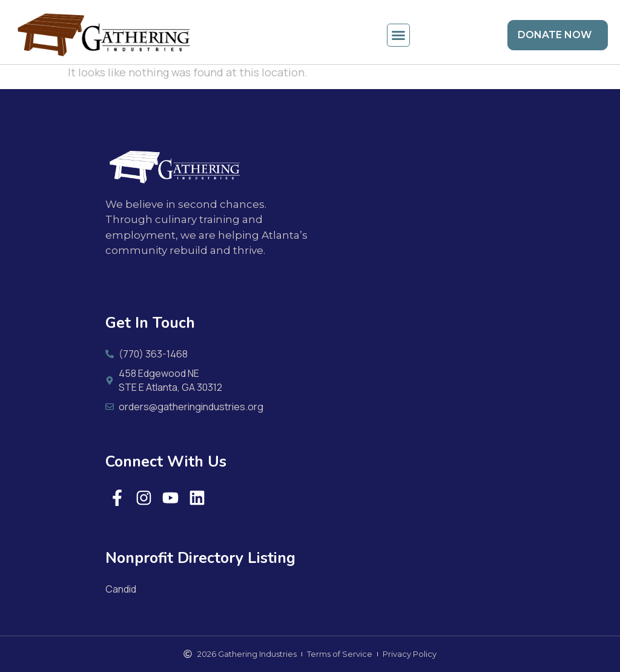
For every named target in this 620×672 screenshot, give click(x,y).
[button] (398, 35)
